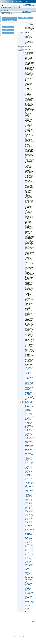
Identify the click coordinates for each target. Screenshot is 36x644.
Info (16, 1)
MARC (33, 621)
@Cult (18, 637)
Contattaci (20, 1)
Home (12, 1)
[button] (28, 5)
